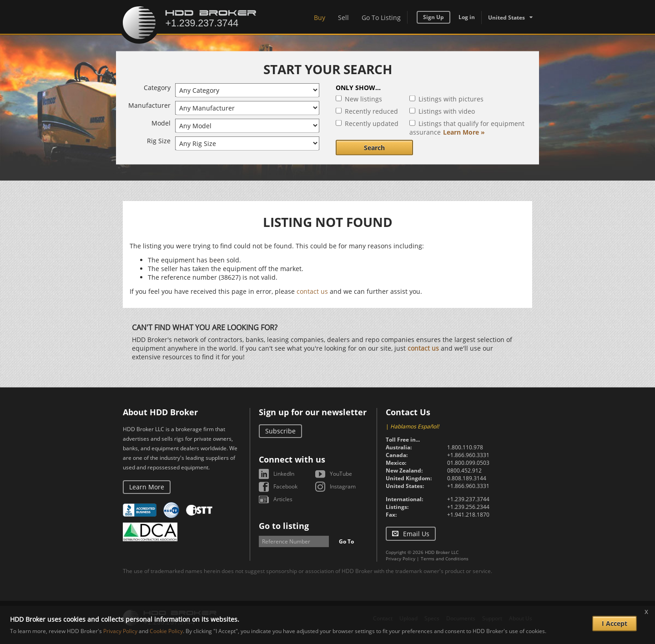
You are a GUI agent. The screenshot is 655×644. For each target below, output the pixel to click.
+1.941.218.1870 (468, 515)
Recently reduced (371, 111)
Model (161, 123)
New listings (363, 99)
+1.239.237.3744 (468, 499)
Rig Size (159, 141)
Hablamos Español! (415, 426)
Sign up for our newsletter (313, 412)
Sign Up (433, 17)
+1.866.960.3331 (468, 455)
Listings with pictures (451, 99)
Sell (343, 18)
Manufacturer (149, 105)
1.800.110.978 (465, 447)
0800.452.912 (464, 470)
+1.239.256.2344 (468, 507)
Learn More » (464, 132)
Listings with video (447, 111)
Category (157, 88)
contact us (312, 291)
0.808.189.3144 (467, 478)
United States (506, 18)
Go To (346, 541)
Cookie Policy (166, 631)
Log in (467, 17)
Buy (320, 18)
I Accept (615, 623)
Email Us (416, 534)
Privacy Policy (401, 558)
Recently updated (372, 123)
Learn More (147, 487)
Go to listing (284, 526)
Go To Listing (381, 18)
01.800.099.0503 (468, 463)
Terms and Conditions (445, 558)
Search (374, 148)
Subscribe (280, 431)
